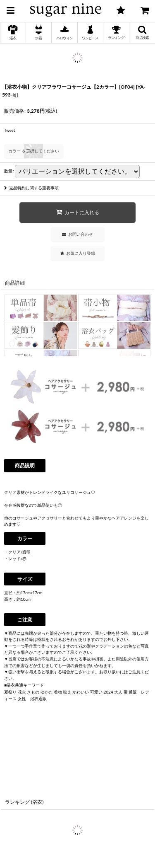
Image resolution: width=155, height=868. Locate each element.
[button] (10, 9)
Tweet (10, 130)
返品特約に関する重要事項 (31, 188)
